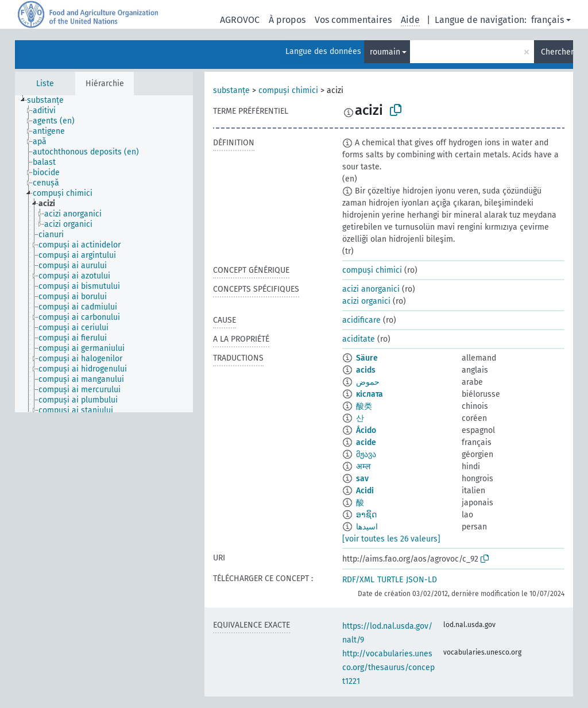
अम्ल (363, 467)
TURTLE (390, 580)
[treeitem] (50, 100)
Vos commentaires (353, 20)
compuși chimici (288, 90)
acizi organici (366, 301)
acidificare (361, 320)
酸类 (364, 406)
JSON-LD (421, 580)
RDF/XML (358, 580)
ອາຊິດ (366, 515)
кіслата (370, 394)
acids (366, 370)
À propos (287, 20)
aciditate (359, 339)
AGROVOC (240, 20)
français (548, 20)
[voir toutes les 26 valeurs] (391, 539)
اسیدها (367, 527)
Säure (367, 358)
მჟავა (366, 454)
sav (362, 479)
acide (366, 442)
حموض (368, 382)
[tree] (104, 254)
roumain (385, 52)
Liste (45, 84)
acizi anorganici (371, 289)
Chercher (557, 52)
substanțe (231, 90)
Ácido (366, 430)
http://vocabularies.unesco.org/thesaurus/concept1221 (388, 668)
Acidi (365, 491)
